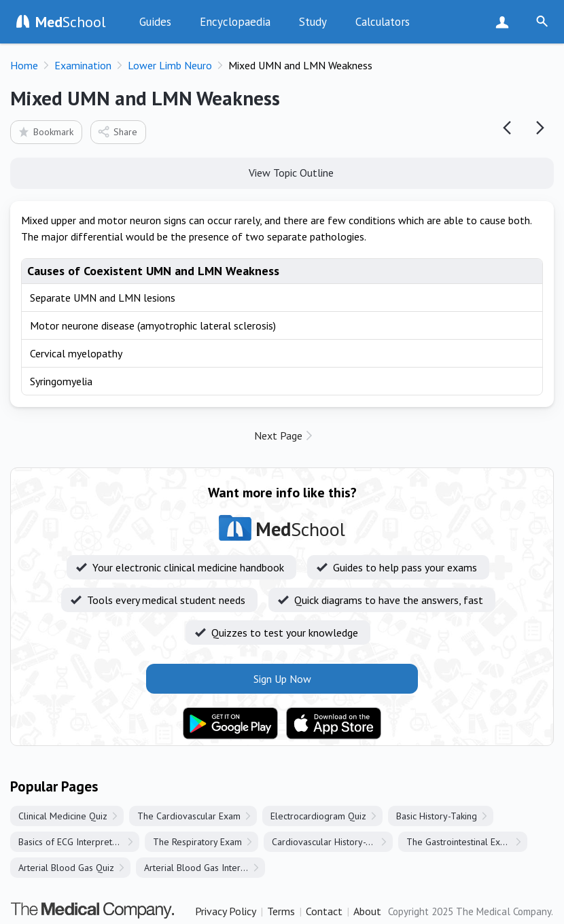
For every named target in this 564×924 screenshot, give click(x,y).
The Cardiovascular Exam (189, 816)
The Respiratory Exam (197, 842)
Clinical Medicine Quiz (63, 816)
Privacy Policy (226, 911)
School (71, 22)
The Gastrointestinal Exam (459, 842)
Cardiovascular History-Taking (332, 842)
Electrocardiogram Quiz (318, 816)
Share (117, 131)
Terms (281, 911)
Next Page (278, 436)
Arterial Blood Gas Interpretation (205, 868)
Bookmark (45, 131)
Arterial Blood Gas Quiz (66, 868)
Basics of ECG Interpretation (75, 842)
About (367, 911)
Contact (324, 911)
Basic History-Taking (437, 816)
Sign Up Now (505, 22)
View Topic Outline (282, 172)
